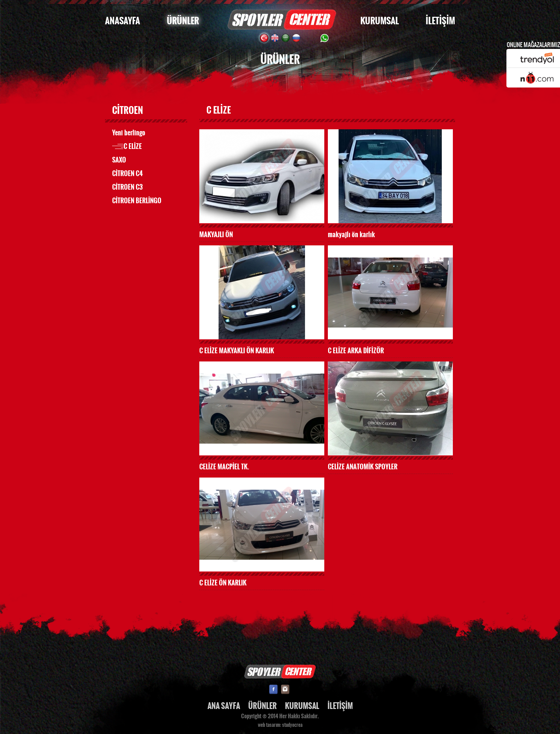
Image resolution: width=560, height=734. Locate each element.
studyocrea (292, 725)
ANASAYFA (122, 21)
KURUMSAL (380, 21)
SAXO (119, 160)
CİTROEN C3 (127, 187)
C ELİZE (133, 146)
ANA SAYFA (224, 706)
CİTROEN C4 (127, 174)
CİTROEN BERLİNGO (137, 201)
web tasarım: (269, 725)
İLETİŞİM (440, 21)
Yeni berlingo (129, 133)
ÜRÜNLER (183, 21)
